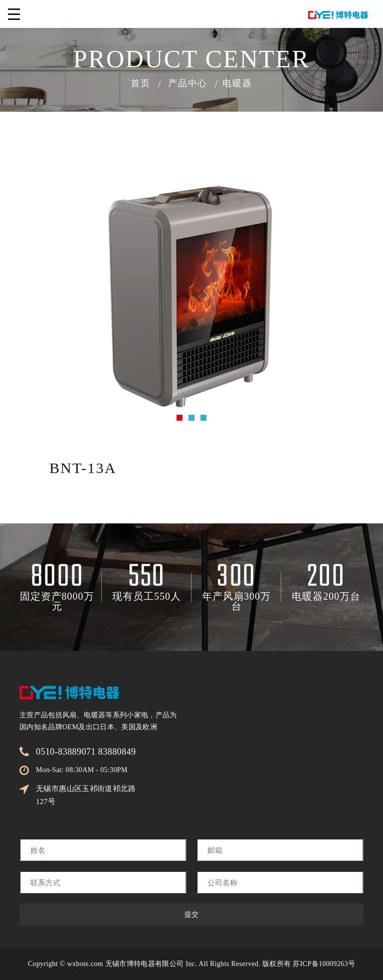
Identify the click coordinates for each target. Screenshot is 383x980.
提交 (191, 914)
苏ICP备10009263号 (324, 964)
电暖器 (237, 84)
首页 (141, 84)
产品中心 (188, 84)
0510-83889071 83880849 (86, 752)
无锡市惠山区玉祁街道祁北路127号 (86, 795)
